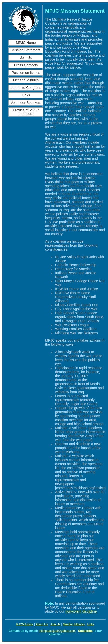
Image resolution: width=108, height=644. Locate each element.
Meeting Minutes (26, 80)
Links (26, 95)
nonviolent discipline (81, 611)
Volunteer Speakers (26, 103)
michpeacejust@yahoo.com (57, 631)
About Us (42, 624)
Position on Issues (26, 73)
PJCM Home (25, 624)
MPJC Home (26, 43)
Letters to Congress (26, 88)
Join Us (26, 58)
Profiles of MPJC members (26, 112)
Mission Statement (26, 50)
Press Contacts (26, 65)
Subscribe (85, 631)
